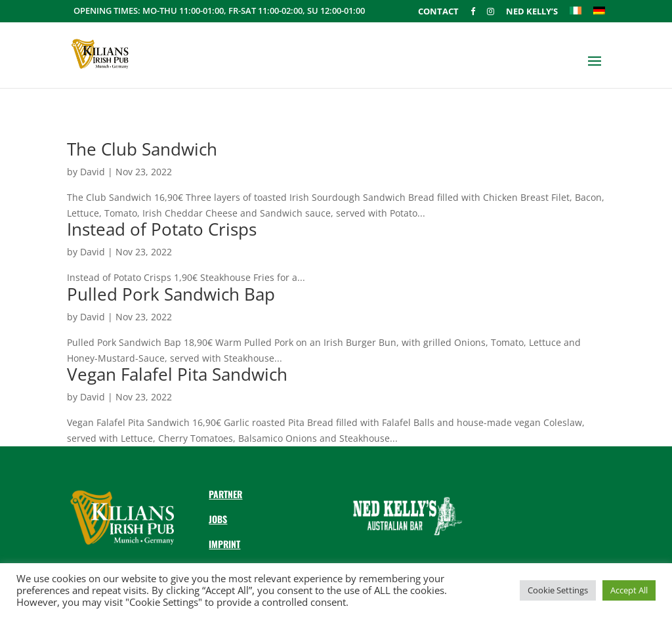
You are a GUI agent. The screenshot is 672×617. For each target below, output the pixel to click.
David (93, 172)
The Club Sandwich (142, 149)
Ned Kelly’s (532, 12)
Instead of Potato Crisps (162, 229)
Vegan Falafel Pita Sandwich (177, 374)
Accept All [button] (629, 590)
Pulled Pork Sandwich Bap (171, 294)
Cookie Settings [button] (558, 590)
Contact (438, 12)
